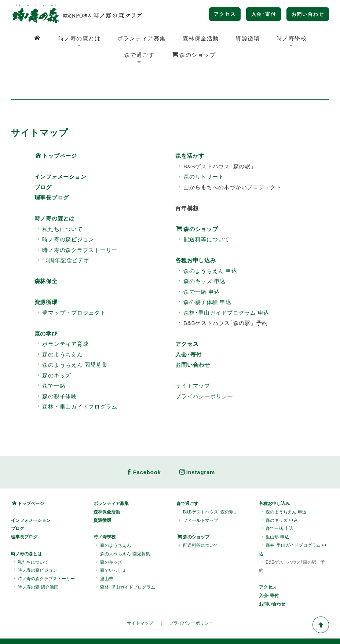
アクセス (225, 14)
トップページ (56, 131)
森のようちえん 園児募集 (72, 340)
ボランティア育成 (62, 319)
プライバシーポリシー (204, 371)
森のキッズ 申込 (201, 256)
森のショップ (194, 55)
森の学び (46, 308)
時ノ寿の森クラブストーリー (77, 225)
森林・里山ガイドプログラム (77, 382)
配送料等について (203, 214)
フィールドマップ (198, 495)
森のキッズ (54, 350)
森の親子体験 (56, 371)
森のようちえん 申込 (207, 246)
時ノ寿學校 (292, 38)
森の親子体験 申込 (204, 277)
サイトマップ (193, 361)
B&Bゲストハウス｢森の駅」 (208, 487)
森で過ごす (140, 55)
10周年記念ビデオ (63, 235)
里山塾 (104, 554)
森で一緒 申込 (198, 266)
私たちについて (59, 204)
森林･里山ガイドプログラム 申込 (223, 287)
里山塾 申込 (274, 512)
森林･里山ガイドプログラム (125, 562)
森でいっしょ (111, 545)
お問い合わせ (308, 14)
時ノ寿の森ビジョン (65, 214)
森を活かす (190, 131)
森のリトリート (200, 152)
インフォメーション (61, 152)
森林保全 (46, 256)
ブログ (43, 162)
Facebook (144, 447)
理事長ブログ (52, 173)
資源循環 (248, 38)
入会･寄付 (264, 14)
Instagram (197, 447)
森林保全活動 (201, 38)
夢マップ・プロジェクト (71, 287)
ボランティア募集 (142, 38)
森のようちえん (59, 329)
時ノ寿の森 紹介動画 (35, 562)
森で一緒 (51, 361)
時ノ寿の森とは (80, 38)
